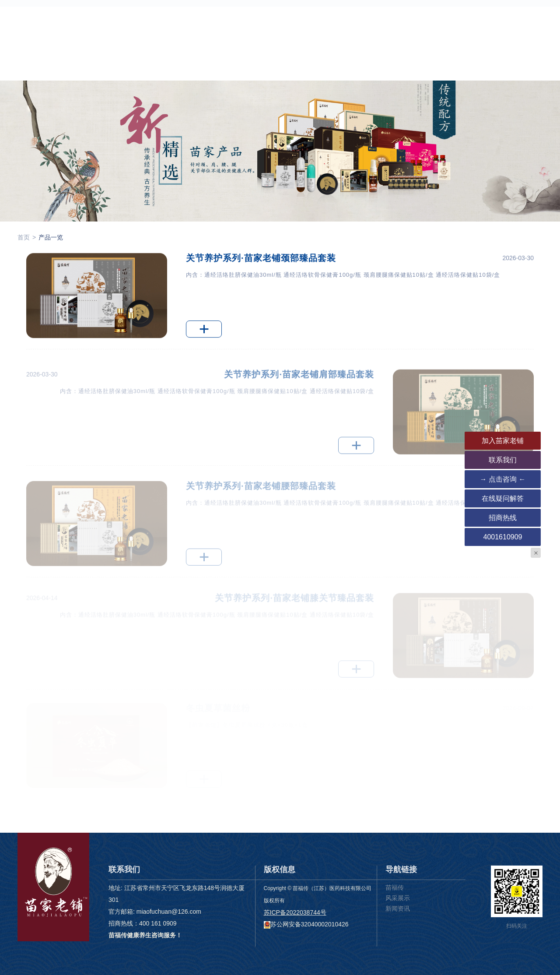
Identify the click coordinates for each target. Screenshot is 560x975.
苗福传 (395, 887)
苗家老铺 (167, 73)
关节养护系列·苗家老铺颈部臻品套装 (261, 259)
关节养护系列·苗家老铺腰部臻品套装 (261, 493)
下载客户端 (376, 73)
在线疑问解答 (503, 498)
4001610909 (503, 537)
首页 (122, 73)
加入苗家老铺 (503, 441)
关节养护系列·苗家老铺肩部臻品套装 (299, 382)
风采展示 (398, 898)
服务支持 (269, 73)
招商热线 (503, 518)
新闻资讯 (321, 73)
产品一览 (218, 73)
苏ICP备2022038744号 (295, 912)
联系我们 (430, 73)
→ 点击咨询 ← (503, 479)
